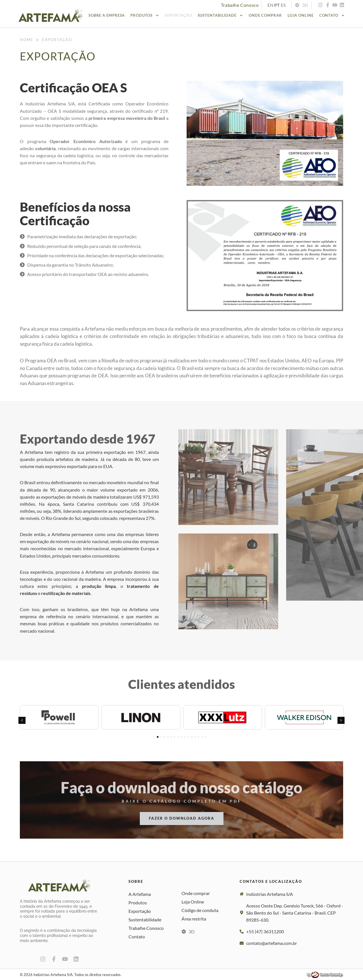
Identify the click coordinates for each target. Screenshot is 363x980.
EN (270, 5)
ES (283, 5)
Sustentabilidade (220, 16)
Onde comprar (265, 15)
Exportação (178, 15)
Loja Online (301, 15)
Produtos (145, 16)
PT (277, 5)
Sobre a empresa (107, 15)
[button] (22, 720)
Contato (332, 16)
